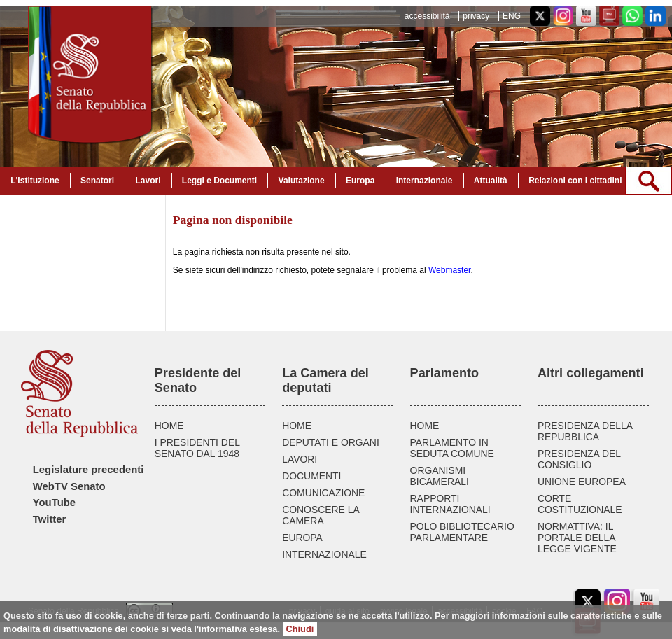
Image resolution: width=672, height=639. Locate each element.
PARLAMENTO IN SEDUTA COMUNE (452, 448)
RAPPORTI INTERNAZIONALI (450, 504)
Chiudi (300, 629)
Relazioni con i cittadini (575, 181)
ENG (512, 16)
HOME (169, 426)
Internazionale (425, 181)
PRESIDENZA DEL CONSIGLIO (579, 459)
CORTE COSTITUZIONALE (580, 504)
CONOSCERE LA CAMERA (321, 515)
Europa (360, 181)
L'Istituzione (35, 181)
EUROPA (302, 538)
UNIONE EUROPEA (582, 482)
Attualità (491, 181)
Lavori (148, 181)
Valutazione (302, 181)
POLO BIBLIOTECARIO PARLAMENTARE (462, 532)
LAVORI (300, 459)
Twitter (50, 519)
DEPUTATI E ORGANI (331, 442)
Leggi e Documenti (219, 181)
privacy (476, 16)
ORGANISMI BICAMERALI (440, 476)
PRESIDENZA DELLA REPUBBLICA (585, 431)
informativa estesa (238, 629)
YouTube (54, 503)
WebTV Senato (69, 486)
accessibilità (427, 16)
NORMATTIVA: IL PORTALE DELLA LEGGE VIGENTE (577, 538)
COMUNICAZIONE (323, 493)
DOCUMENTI (311, 476)
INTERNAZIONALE (324, 554)
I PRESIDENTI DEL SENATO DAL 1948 (197, 448)
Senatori (97, 181)
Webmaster (449, 270)
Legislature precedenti (89, 470)
